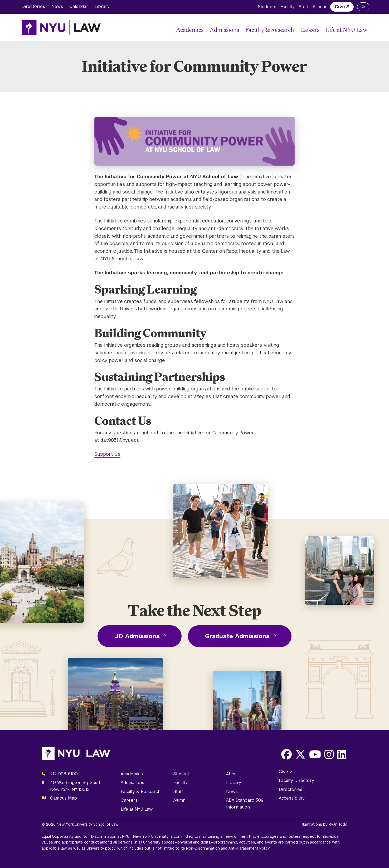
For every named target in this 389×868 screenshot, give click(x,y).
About (232, 774)
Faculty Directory (296, 780)
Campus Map (64, 798)
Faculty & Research (270, 30)
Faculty (288, 7)
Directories (33, 6)
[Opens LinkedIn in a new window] (342, 754)
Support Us (107, 454)
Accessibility (292, 798)
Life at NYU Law (347, 30)
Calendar (79, 6)
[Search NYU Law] (363, 7)
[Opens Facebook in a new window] (286, 754)
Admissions (224, 30)
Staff (304, 7)
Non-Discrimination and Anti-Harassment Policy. (228, 848)
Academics (190, 30)
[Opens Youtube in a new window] (315, 754)
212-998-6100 (64, 774)
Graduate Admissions (237, 636)
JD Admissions (137, 636)
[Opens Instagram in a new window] (329, 754)
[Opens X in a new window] (300, 754)
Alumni (319, 7)
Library (102, 6)
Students (267, 7)
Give (340, 7)
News (57, 6)
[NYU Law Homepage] (61, 28)
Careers (310, 30)
